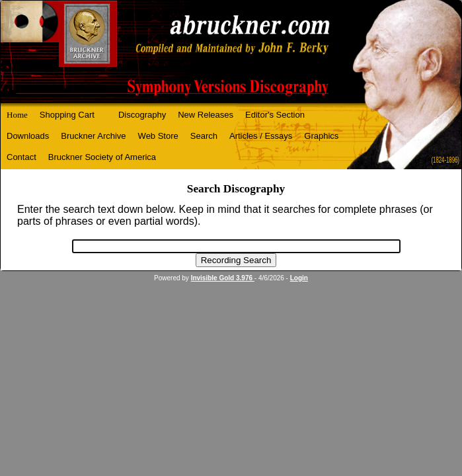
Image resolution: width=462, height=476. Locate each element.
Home (17, 115)
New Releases (206, 115)
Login (299, 278)
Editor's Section (275, 115)
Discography (142, 115)
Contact (21, 157)
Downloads (28, 136)
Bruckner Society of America (102, 157)
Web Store (158, 136)
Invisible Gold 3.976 (223, 278)
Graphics (321, 136)
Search (204, 136)
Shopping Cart (67, 115)
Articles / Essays (261, 136)
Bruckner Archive (93, 136)
